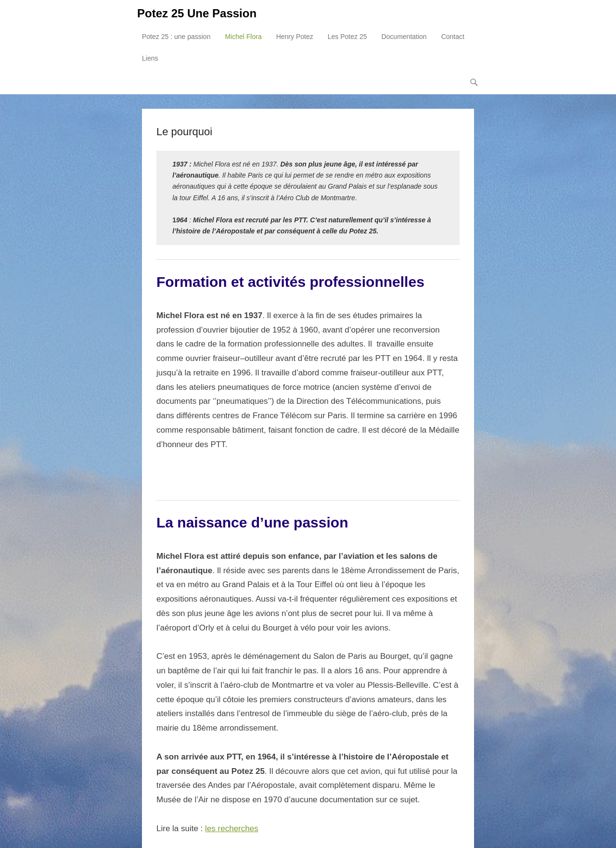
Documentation (404, 37)
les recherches (232, 829)
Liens (150, 58)
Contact (453, 37)
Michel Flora (243, 37)
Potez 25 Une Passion (197, 13)
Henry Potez (295, 37)
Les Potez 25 (347, 37)
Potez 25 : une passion (176, 37)
